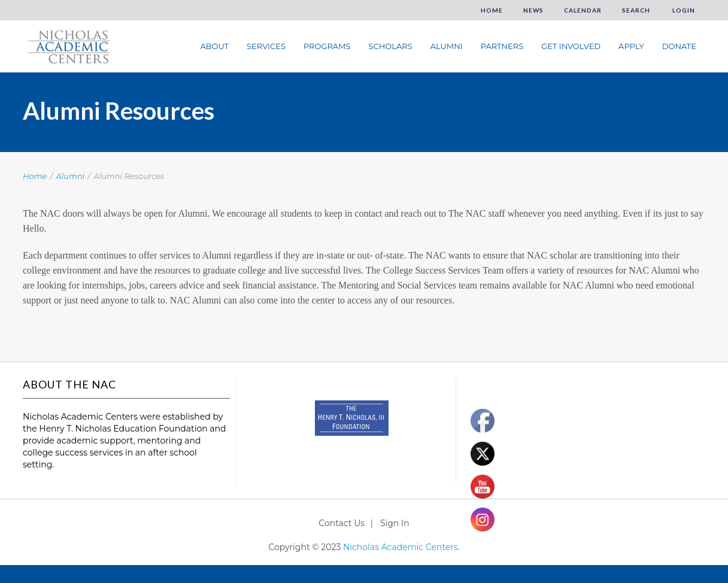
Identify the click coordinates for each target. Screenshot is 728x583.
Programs (327, 46)
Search (636, 10)
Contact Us (342, 523)
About (214, 46)
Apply (631, 46)
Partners (502, 46)
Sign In (395, 523)
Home (492, 10)
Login (683, 10)
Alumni (447, 46)
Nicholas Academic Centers (401, 547)
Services (266, 46)
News (533, 10)
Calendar (583, 10)
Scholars (391, 46)
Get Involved (571, 46)
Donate (679, 46)
